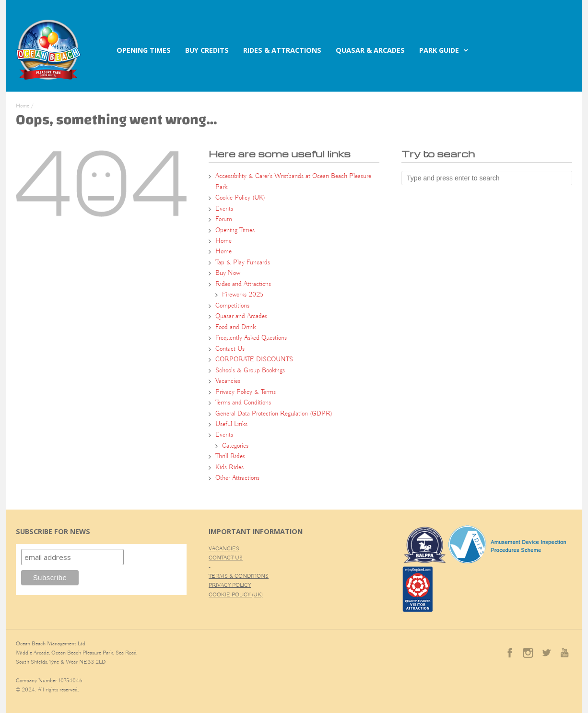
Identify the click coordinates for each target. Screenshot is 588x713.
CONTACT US (226, 558)
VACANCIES (224, 549)
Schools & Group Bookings (250, 370)
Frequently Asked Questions (251, 338)
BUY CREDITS (207, 50)
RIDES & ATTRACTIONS (282, 50)
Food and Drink (235, 327)
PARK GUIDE (439, 50)
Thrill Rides (230, 456)
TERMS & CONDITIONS (239, 576)
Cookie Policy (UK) (240, 198)
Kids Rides (229, 467)
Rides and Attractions (243, 284)
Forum (224, 219)
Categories (235, 446)
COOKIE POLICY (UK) (236, 595)
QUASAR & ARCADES (370, 50)
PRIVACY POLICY (230, 585)
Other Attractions (237, 478)
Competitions (232, 306)
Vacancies (228, 381)
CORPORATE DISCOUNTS (254, 359)
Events (224, 209)
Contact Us (230, 349)
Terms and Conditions (243, 403)
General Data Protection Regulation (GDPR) (274, 414)
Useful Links (231, 424)
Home (23, 106)
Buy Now (228, 273)
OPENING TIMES (144, 50)
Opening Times (235, 230)
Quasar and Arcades (241, 316)
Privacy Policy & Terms (246, 392)
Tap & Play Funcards (243, 262)
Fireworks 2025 (243, 295)
